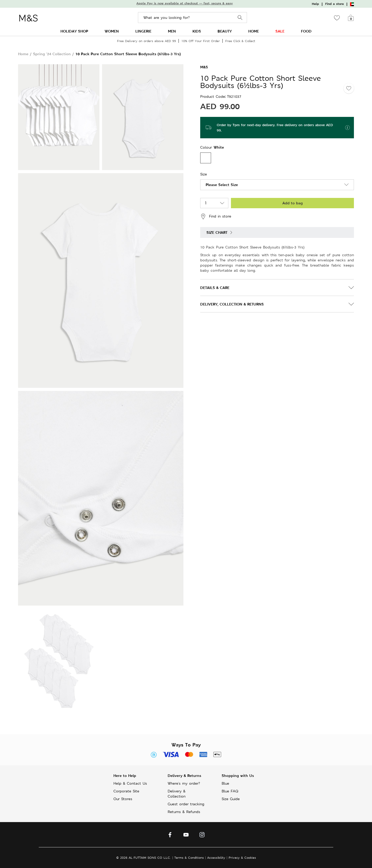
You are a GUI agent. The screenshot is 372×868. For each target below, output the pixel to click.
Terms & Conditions (189, 858)
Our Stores (123, 799)
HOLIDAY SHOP (74, 31)
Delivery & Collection (177, 794)
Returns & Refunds (184, 812)
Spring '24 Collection (52, 54)
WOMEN (112, 31)
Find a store (335, 4)
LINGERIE (143, 31)
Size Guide (231, 799)
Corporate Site (126, 791)
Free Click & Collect (240, 41)
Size (204, 174)
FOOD (306, 31)
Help (315, 4)
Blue (225, 783)
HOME (254, 31)
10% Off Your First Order (201, 41)
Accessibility (216, 858)
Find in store (216, 216)
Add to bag (293, 203)
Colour (207, 147)
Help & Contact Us (130, 783)
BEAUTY (225, 31)
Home (23, 54)
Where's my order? (184, 783)
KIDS (197, 31)
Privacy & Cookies (242, 858)
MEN (172, 31)
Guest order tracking (186, 804)
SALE (280, 31)
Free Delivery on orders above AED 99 (146, 41)
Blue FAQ (230, 791)
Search (240, 18)
